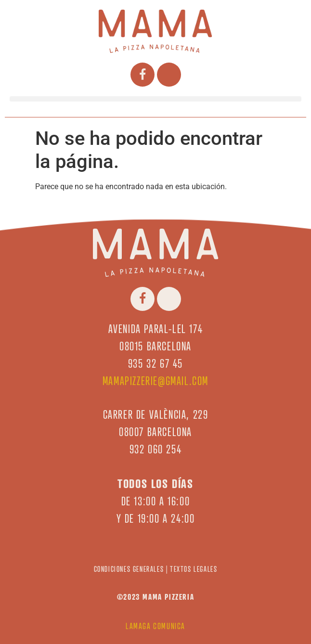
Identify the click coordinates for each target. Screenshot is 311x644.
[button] (155, 99)
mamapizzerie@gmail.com (155, 381)
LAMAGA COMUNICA (155, 626)
